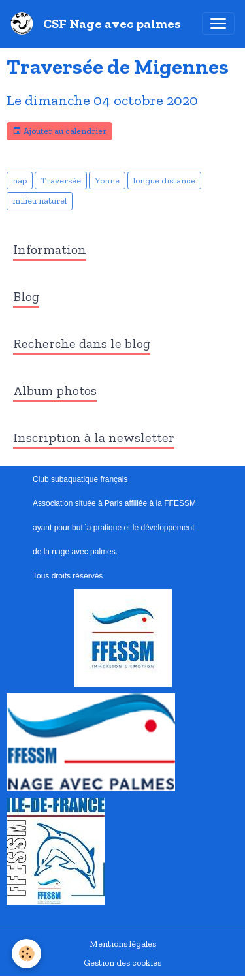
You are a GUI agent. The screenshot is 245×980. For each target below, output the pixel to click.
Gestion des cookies (122, 963)
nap (20, 181)
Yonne (107, 181)
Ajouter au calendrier (59, 131)
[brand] (98, 24)
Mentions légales (123, 944)
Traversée (61, 181)
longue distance (164, 181)
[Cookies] (26, 954)
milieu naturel (40, 201)
